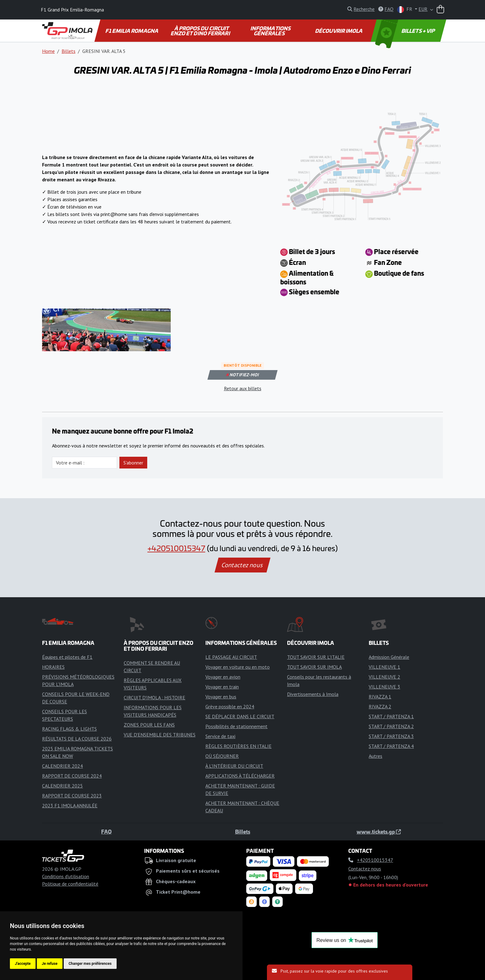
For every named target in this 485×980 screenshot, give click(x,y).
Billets (69, 51)
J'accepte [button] (23, 964)
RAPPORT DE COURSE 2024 (72, 776)
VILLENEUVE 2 (384, 677)
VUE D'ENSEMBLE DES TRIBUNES (160, 735)
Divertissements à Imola (313, 694)
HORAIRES (53, 667)
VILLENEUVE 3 (384, 687)
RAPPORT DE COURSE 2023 (72, 796)
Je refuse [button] (50, 964)
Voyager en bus (221, 697)
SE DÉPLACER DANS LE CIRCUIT (240, 716)
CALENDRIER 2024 (62, 766)
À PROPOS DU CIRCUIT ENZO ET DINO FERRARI (200, 31)
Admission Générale (389, 657)
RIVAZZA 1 (380, 697)
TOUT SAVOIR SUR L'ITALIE (316, 657)
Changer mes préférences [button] (90, 964)
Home (48, 51)
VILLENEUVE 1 (384, 667)
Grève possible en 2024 (230, 706)
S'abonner (133, 463)
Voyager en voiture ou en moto (238, 667)
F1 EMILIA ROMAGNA (132, 31)
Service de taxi (220, 736)
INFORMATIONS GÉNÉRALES (271, 31)
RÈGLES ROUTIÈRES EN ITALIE (238, 746)
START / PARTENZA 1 (391, 716)
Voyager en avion (223, 677)
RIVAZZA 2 (380, 706)
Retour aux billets (243, 388)
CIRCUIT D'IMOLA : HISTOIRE (155, 697)
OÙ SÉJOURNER (222, 756)
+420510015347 (176, 548)
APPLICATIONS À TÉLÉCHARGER (240, 776)
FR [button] (405, 9)
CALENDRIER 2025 (62, 786)
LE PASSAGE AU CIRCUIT (231, 657)
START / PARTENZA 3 (391, 736)
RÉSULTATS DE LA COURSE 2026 (77, 739)
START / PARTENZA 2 (391, 726)
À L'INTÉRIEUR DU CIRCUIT (234, 766)
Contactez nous (242, 565)
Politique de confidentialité (70, 884)
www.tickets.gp (379, 831)
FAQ (106, 831)
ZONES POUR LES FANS (149, 725)
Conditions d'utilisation (66, 876)
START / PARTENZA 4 (391, 746)
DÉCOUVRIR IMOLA (339, 31)
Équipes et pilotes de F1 (67, 657)
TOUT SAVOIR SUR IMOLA (314, 667)
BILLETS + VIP (406, 31)
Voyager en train (222, 687)
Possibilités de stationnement (236, 726)
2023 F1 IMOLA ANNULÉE (70, 805)
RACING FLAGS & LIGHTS (69, 729)
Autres (376, 756)
